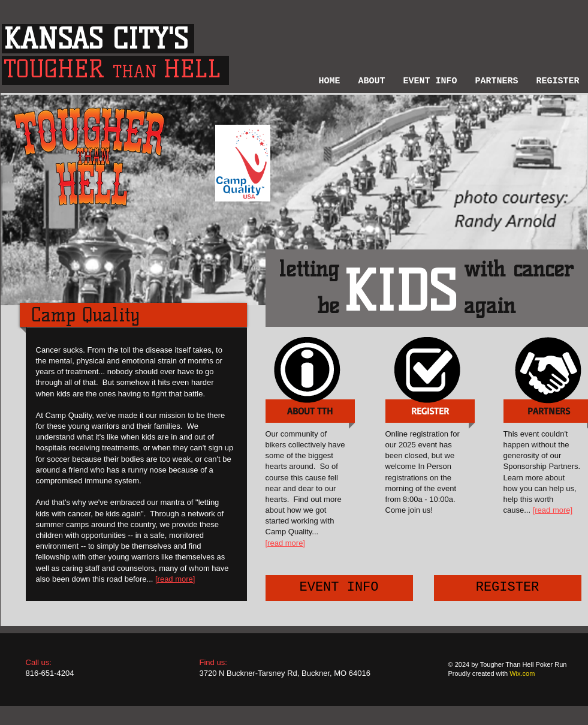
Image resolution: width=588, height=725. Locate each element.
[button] (372, 80)
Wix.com (522, 673)
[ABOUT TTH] (310, 411)
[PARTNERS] (549, 411)
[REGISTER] (508, 588)
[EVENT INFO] (339, 588)
